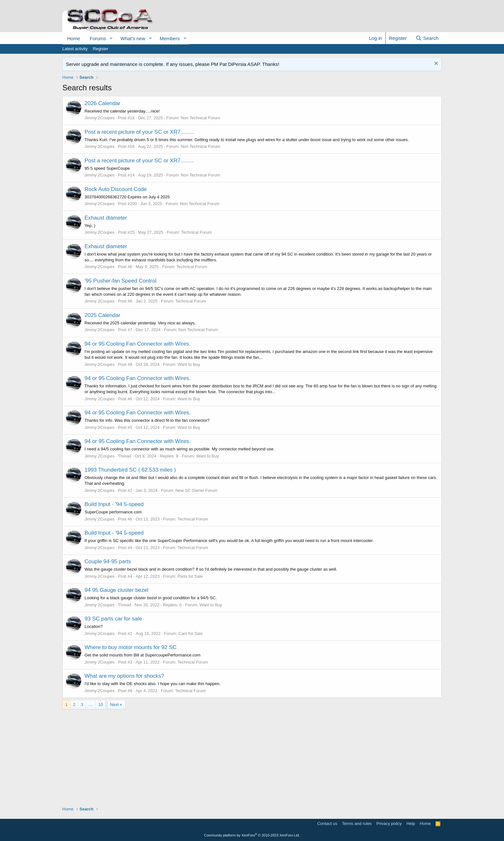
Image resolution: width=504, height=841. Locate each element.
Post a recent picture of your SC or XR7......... (139, 132)
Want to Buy (189, 364)
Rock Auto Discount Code (116, 189)
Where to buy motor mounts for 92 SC (130, 647)
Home (74, 38)
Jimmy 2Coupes (99, 118)
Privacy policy (389, 823)
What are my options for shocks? (124, 676)
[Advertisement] (252, 755)
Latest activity (75, 49)
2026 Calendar (103, 103)
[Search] (427, 38)
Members (170, 38)
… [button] (91, 705)
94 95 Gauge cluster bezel (116, 590)
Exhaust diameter (106, 218)
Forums (98, 38)
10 (101, 705)
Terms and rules (357, 823)
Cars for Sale (191, 633)
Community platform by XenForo (252, 835)
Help (411, 823)
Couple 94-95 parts (108, 561)
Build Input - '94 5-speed (114, 504)
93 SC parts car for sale (113, 619)
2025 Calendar (103, 315)
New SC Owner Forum (197, 490)
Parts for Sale (190, 576)
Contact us (327, 823)
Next (114, 705)
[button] (111, 38)
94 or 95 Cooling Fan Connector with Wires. (138, 344)
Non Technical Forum (200, 118)
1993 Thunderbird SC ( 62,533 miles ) (130, 470)
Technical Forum (196, 232)
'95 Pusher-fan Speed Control (120, 281)
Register (101, 49)
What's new (133, 38)
